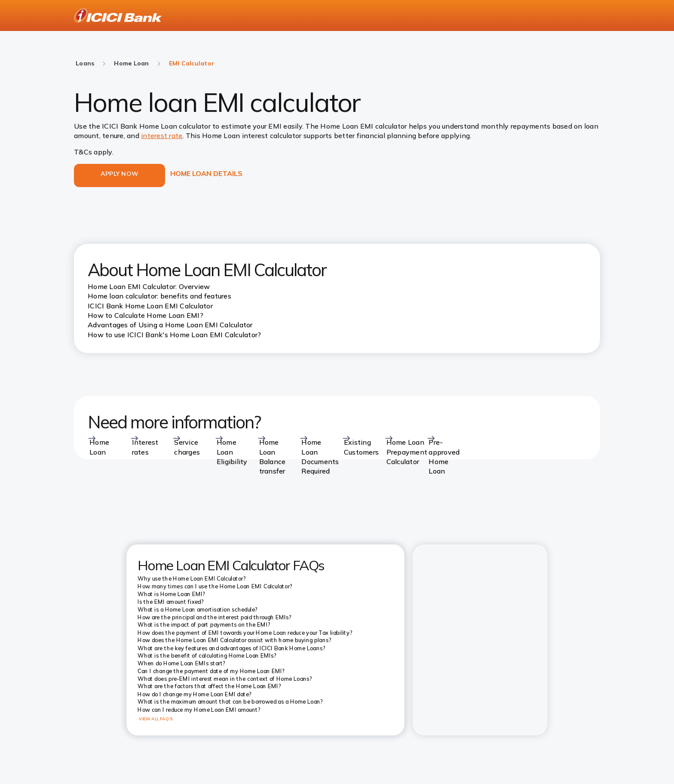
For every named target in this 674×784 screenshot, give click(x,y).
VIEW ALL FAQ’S (156, 719)
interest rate (162, 135)
